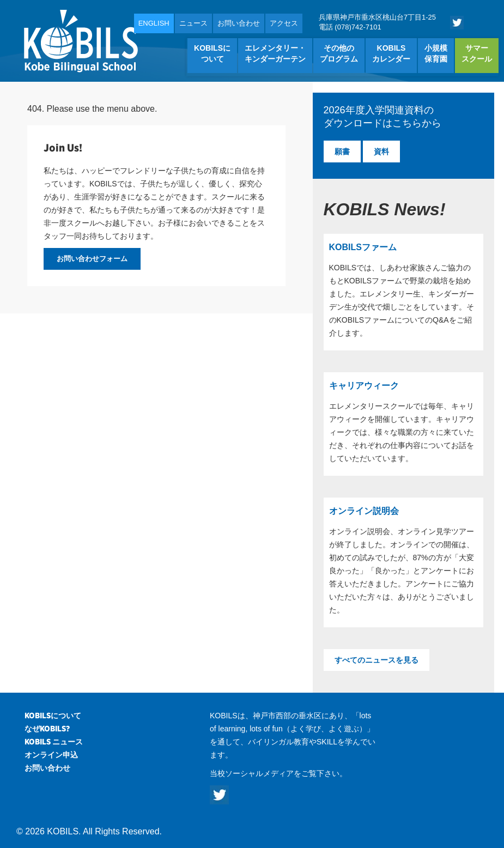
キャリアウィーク (364, 386)
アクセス (284, 23)
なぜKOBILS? (47, 729)
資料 (381, 152)
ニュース (193, 23)
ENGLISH (154, 23)
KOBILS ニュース (54, 742)
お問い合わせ (239, 23)
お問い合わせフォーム (92, 259)
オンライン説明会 (364, 511)
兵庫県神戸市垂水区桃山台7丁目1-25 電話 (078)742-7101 (377, 22)
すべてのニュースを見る (377, 660)
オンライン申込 (51, 755)
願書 (342, 152)
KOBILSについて (53, 716)
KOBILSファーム (363, 247)
